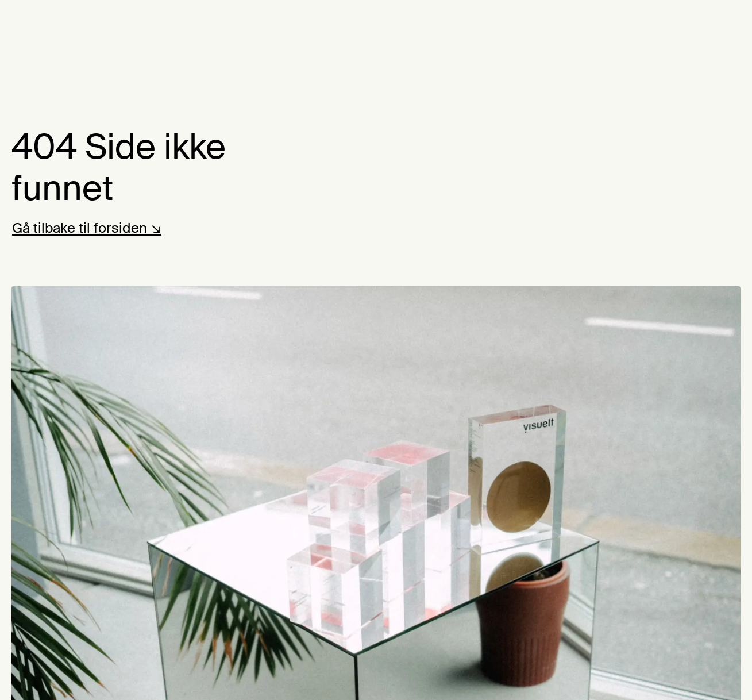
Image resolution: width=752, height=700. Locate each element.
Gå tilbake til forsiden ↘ (87, 228)
